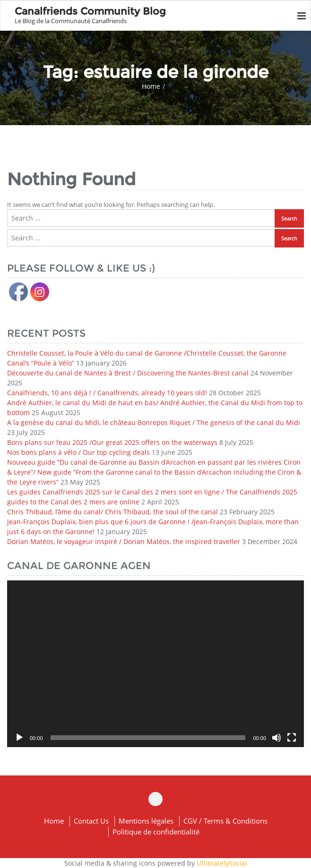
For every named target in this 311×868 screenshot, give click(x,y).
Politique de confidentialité (156, 832)
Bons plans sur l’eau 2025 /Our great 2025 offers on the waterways (112, 442)
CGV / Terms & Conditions (225, 821)
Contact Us (91, 821)
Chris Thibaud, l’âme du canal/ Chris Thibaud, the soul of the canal (112, 512)
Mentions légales (146, 821)
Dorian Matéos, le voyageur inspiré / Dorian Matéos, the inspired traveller (124, 541)
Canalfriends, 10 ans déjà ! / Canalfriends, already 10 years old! (107, 393)
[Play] (19, 738)
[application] (155, 664)
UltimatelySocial (222, 863)
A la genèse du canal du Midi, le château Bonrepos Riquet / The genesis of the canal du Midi (154, 422)
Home (151, 86)
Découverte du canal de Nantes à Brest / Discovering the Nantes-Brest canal (128, 373)
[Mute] (276, 738)
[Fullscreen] (292, 738)
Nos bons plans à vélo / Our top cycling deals (78, 452)
